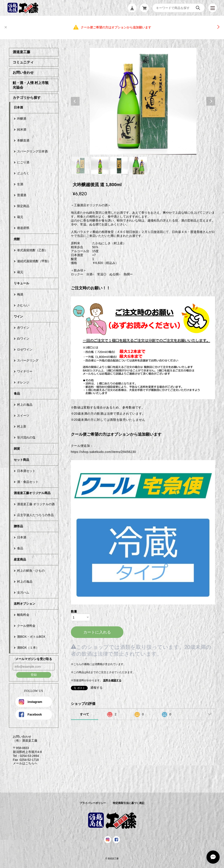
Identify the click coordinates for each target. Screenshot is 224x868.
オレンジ (23, 382)
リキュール (21, 283)
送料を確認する (112, 680)
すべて (84, 714)
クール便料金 (26, 626)
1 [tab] (80, 166)
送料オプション (24, 604)
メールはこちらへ (23, 763)
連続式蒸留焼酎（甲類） (34, 261)
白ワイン (23, 339)
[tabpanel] (143, 101)
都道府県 (23, 228)
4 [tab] (138, 166)
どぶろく (23, 173)
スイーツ (23, 416)
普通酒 (22, 195)
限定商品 (23, 206)
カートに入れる (97, 632)
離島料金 (23, 615)
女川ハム (23, 592)
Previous (75, 101)
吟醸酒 (22, 119)
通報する (96, 688)
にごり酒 (23, 162)
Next (211, 101)
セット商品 (21, 460)
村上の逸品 (25, 405)
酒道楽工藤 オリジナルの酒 (36, 504)
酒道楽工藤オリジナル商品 (32, 493)
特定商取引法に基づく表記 (129, 803)
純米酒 (22, 129)
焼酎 (17, 239)
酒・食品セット (28, 482)
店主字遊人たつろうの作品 (35, 515)
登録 (34, 675)
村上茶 (22, 426)
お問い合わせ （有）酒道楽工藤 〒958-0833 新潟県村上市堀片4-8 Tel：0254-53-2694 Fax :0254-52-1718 (25, 748)
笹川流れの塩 (26, 437)
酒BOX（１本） (28, 648)
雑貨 (17, 449)
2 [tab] (100, 166)
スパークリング (28, 360)
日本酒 (18, 107)
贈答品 (18, 526)
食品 (17, 393)
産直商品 (20, 559)
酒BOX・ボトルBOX (31, 637)
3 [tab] (119, 166)
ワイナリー (25, 371)
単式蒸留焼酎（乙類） (32, 250)
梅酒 (20, 294)
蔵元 (20, 217)
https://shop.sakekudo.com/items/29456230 (103, 452)
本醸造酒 (23, 140)
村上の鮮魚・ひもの (31, 571)
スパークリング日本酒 (32, 151)
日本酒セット (26, 471)
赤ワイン (23, 328)
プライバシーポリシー (93, 803)
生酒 (20, 184)
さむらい (23, 305)
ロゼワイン (25, 349)
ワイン (18, 316)
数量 (74, 611)
